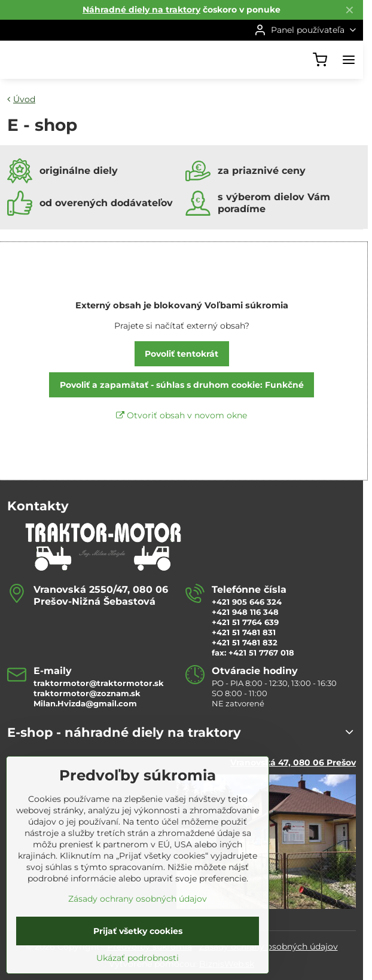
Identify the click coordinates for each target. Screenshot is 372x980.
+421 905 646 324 (247, 602)
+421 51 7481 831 (244, 632)
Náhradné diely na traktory (141, 10)
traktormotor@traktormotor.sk (99, 683)
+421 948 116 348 (245, 612)
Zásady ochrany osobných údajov (138, 936)
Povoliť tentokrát (182, 354)
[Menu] (349, 60)
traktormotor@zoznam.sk (87, 693)
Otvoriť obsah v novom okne (182, 415)
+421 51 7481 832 (245, 642)
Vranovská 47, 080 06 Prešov (293, 762)
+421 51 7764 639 (245, 622)
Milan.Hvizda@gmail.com (85, 703)
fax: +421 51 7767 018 (253, 653)
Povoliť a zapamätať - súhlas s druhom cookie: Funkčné (182, 385)
